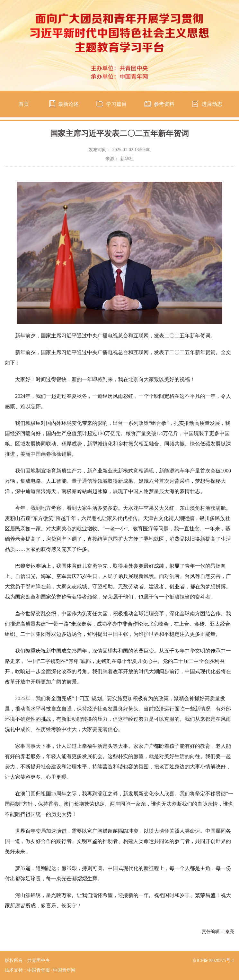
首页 (24, 104)
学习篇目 (116, 104)
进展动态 (212, 104)
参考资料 (164, 104)
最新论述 (68, 104)
